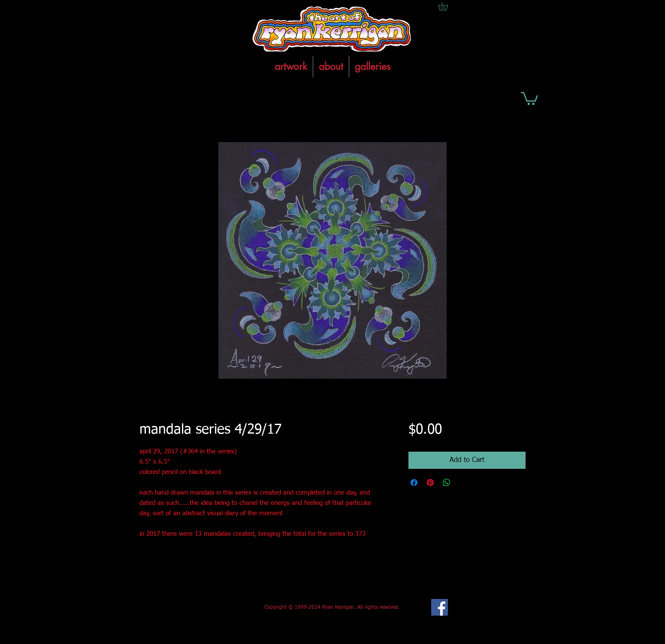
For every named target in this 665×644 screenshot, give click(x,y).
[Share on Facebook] (414, 483)
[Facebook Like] (203, 608)
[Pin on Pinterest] (430, 483)
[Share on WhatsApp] (447, 483)
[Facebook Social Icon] (440, 607)
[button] (529, 98)
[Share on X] (463, 483)
